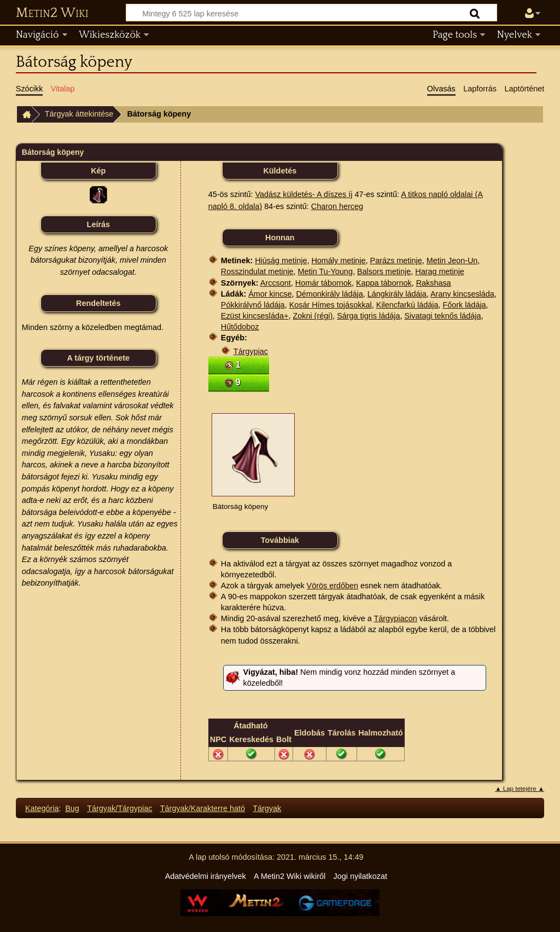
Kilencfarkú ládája (407, 305)
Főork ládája (464, 305)
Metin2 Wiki (52, 13)
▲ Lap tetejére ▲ (520, 789)
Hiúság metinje (281, 261)
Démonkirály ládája (329, 294)
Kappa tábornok (384, 283)
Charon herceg (337, 206)
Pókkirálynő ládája (253, 305)
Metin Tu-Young (325, 271)
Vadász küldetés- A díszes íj (304, 194)
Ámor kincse (270, 294)
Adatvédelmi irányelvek (206, 876)
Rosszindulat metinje (257, 271)
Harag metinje (440, 271)
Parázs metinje (396, 261)
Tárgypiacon (396, 618)
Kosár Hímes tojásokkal (331, 305)
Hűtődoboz (240, 327)
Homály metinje (338, 261)
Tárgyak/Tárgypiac (119, 808)
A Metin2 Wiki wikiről (290, 876)
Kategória (42, 808)
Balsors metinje (384, 271)
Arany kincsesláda (462, 294)
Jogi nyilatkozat (360, 876)
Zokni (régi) (313, 316)
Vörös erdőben (332, 586)
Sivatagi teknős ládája (442, 316)
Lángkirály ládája (397, 294)
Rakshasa (434, 283)
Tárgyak (267, 808)
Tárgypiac (251, 351)
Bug (72, 808)
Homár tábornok (323, 283)
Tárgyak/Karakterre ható (203, 808)
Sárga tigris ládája (368, 316)
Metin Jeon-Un (452, 261)
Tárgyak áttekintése (79, 114)
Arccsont (276, 283)
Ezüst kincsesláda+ (255, 316)
